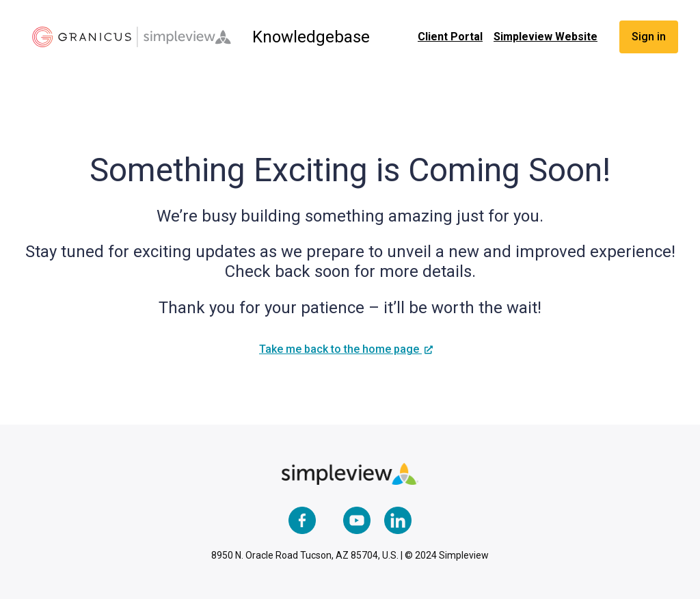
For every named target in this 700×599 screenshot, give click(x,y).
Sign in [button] (649, 37)
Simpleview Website (546, 37)
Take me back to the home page (340, 349)
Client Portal (450, 37)
